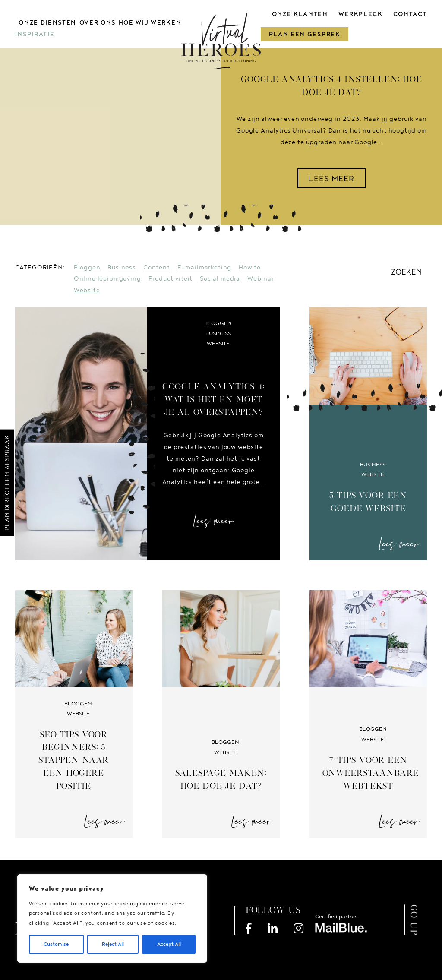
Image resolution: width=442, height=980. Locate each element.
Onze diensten (47, 22)
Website (87, 290)
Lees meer (214, 521)
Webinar (261, 278)
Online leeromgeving (107, 278)
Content (157, 267)
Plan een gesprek (305, 34)
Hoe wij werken (150, 22)
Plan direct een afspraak (7, 483)
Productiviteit (171, 278)
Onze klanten (300, 14)
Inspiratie (35, 34)
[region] (112, 918)
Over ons (97, 22)
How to (250, 267)
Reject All (113, 944)
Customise (56, 944)
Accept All (169, 944)
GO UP (414, 920)
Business (122, 267)
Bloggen (87, 267)
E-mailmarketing (205, 267)
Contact (410, 14)
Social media (220, 278)
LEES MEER (331, 178)
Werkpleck (361, 14)
